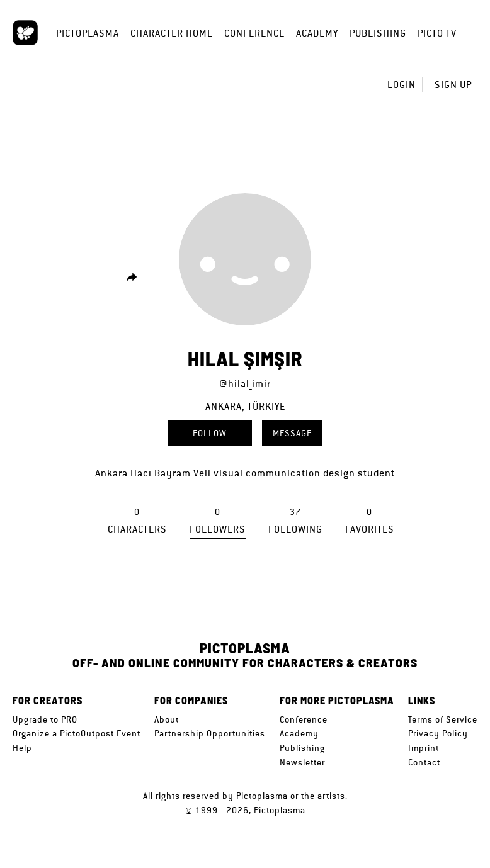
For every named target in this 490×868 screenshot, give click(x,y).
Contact (424, 762)
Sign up (453, 85)
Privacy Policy (438, 733)
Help (22, 748)
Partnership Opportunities (210, 733)
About (167, 719)
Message (292, 433)
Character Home (172, 33)
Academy (317, 33)
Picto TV (437, 33)
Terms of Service (443, 719)
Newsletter (302, 762)
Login (402, 85)
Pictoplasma (88, 33)
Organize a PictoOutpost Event (77, 733)
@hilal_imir (245, 384)
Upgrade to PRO (45, 719)
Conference (254, 33)
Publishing (378, 33)
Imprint (424, 748)
